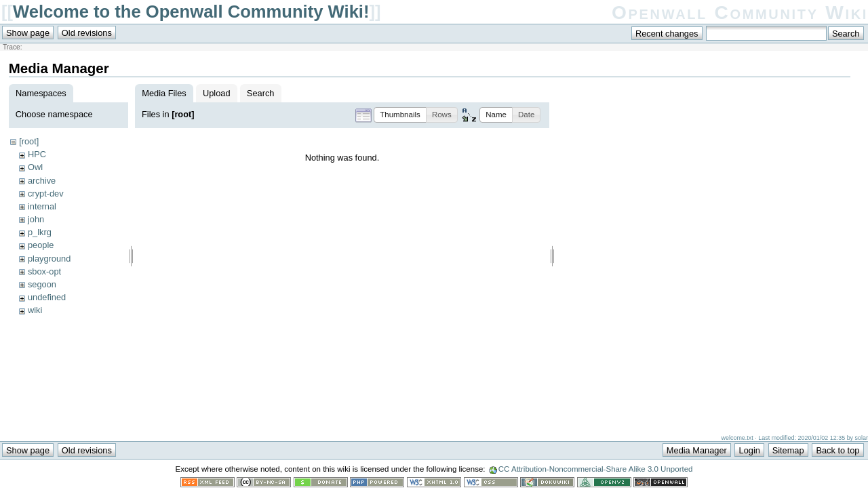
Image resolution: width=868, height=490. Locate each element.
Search (261, 93)
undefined (47, 297)
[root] (29, 141)
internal (42, 206)
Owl (35, 167)
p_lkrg (40, 232)
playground (49, 259)
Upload (217, 93)
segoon (42, 284)
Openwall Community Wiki (740, 13)
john (36, 219)
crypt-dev (46, 193)
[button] (400, 115)
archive (42, 181)
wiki (35, 310)
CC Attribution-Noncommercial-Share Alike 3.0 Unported (596, 469)
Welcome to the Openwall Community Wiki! (191, 12)
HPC (37, 154)
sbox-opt (44, 271)
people (41, 245)
